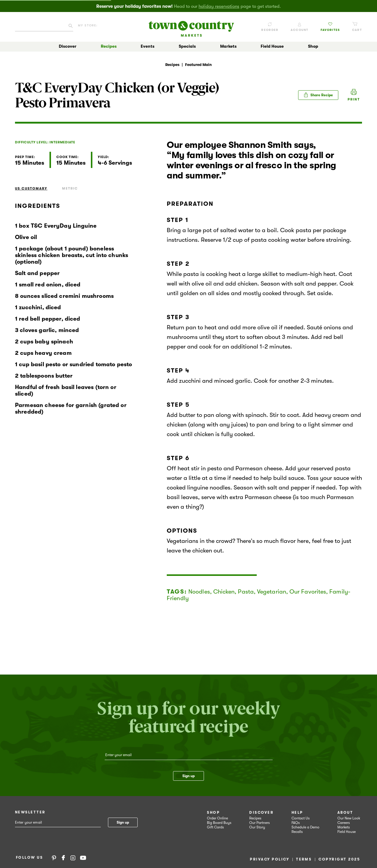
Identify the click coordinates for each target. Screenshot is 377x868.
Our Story (257, 827)
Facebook (63, 858)
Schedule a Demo (305, 827)
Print (354, 99)
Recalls (297, 832)
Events (148, 46)
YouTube (83, 858)
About (345, 813)
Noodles (199, 592)
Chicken (224, 592)
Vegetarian (272, 592)
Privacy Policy (269, 859)
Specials (187, 46)
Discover (68, 46)
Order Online (217, 818)
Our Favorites (308, 592)
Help (297, 813)
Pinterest (54, 858)
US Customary (31, 189)
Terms (304, 859)
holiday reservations (219, 6)
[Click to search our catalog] (70, 27)
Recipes (109, 46)
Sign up (188, 776)
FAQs (296, 823)
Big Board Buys (219, 823)
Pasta (246, 592)
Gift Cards (215, 827)
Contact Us (301, 818)
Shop (313, 46)
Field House (272, 46)
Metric (70, 189)
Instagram (73, 858)
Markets (228, 46)
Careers (344, 823)
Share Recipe (318, 95)
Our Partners (259, 823)
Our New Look (349, 818)
